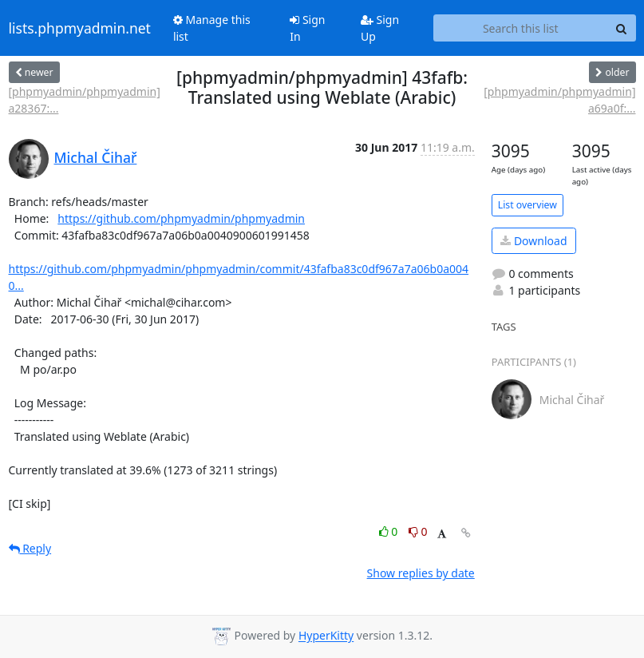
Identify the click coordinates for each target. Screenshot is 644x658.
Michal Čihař (96, 157)
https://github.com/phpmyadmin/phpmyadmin (181, 218)
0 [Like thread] (390, 531)
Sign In (307, 28)
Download (533, 241)
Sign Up (380, 28)
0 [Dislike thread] (418, 531)
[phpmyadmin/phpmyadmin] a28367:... (85, 100)
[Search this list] (521, 28)
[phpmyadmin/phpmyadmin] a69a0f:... (559, 100)
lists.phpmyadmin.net (80, 28)
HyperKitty (326, 636)
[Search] (622, 28)
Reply (30, 548)
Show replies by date (421, 573)
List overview (527, 205)
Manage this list (212, 28)
